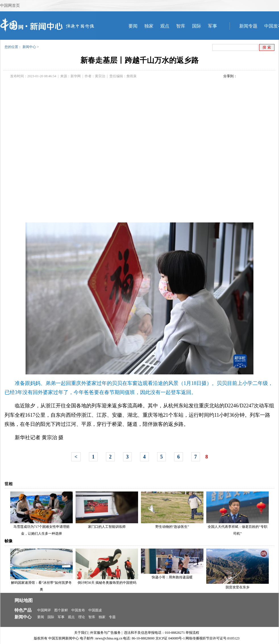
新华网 (76, 76)
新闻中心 (29, 47)
